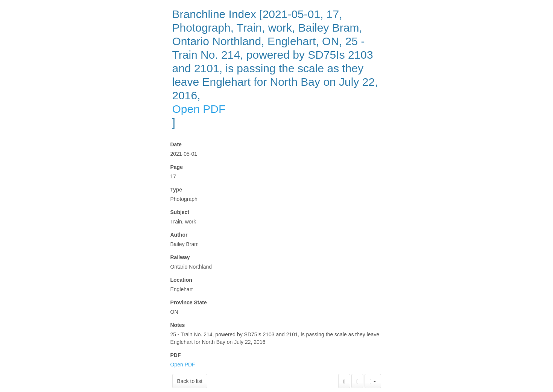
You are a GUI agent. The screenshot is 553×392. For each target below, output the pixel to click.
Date (176, 144)
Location (181, 280)
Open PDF (199, 109)
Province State (189, 302)
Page (177, 167)
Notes (178, 325)
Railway (180, 257)
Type (176, 190)
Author (179, 235)
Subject (180, 212)
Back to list (190, 381)
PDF (176, 355)
